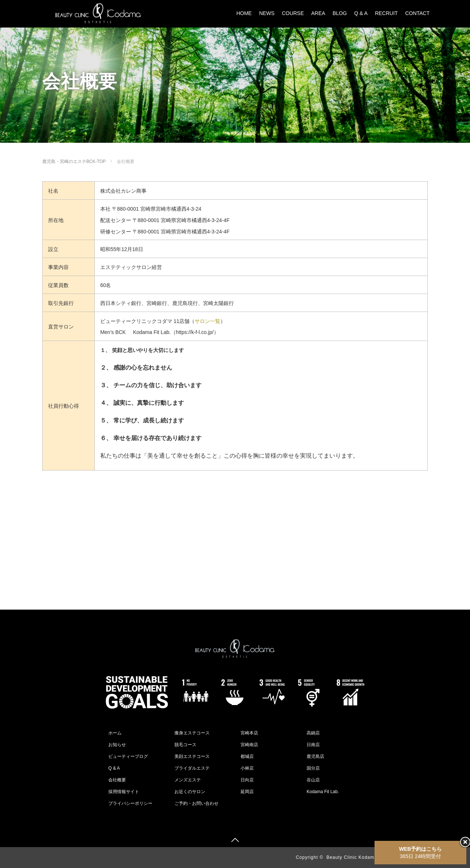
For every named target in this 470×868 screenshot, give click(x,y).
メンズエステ (188, 780)
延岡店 (247, 792)
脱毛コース (185, 745)
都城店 (247, 756)
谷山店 (313, 780)
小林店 (247, 768)
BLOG (340, 13)
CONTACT (417, 13)
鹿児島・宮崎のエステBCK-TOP (74, 161)
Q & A (361, 13)
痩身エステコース (192, 733)
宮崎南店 (249, 745)
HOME (244, 13)
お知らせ (117, 745)
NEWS (267, 13)
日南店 (313, 745)
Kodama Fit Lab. (323, 792)
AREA (318, 13)
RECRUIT (386, 13)
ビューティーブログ (128, 756)
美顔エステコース (192, 756)
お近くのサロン (190, 792)
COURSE (293, 13)
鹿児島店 (315, 756)
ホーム (115, 733)
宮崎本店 (249, 733)
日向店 (247, 780)
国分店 (313, 768)
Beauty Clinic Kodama (352, 857)
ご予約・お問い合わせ (196, 803)
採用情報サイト (124, 792)
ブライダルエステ (192, 768)
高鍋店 (313, 733)
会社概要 (117, 780)
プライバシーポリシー (130, 803)
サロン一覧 (207, 321)
